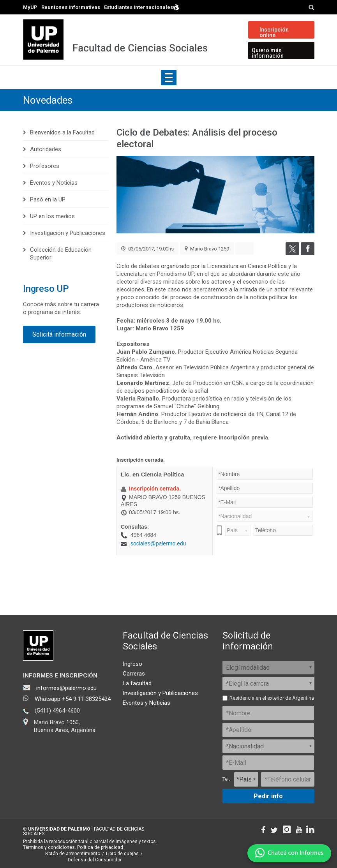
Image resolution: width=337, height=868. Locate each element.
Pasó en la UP (48, 199)
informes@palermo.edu (66, 688)
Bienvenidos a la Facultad (62, 132)
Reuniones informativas (71, 7)
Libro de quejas (122, 854)
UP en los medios (52, 216)
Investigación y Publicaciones (68, 233)
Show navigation (169, 78)
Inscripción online (274, 32)
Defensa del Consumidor (95, 860)
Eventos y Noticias (54, 183)
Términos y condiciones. (49, 847)
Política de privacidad (100, 847)
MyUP (30, 7)
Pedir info (268, 796)
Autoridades (46, 149)
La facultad (137, 683)
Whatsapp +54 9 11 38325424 (73, 699)
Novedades (48, 100)
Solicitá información (59, 334)
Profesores (45, 166)
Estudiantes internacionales (142, 7)
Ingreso (132, 664)
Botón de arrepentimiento (73, 854)
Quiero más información (268, 53)
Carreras (134, 674)
